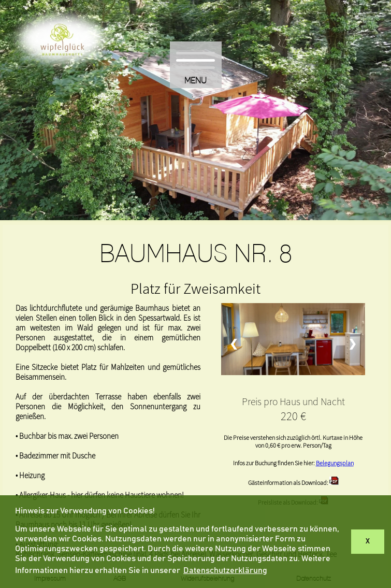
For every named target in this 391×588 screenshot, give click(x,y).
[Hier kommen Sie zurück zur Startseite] (62, 71)
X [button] (368, 541)
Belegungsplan (335, 463)
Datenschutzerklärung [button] (225, 570)
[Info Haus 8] (334, 483)
